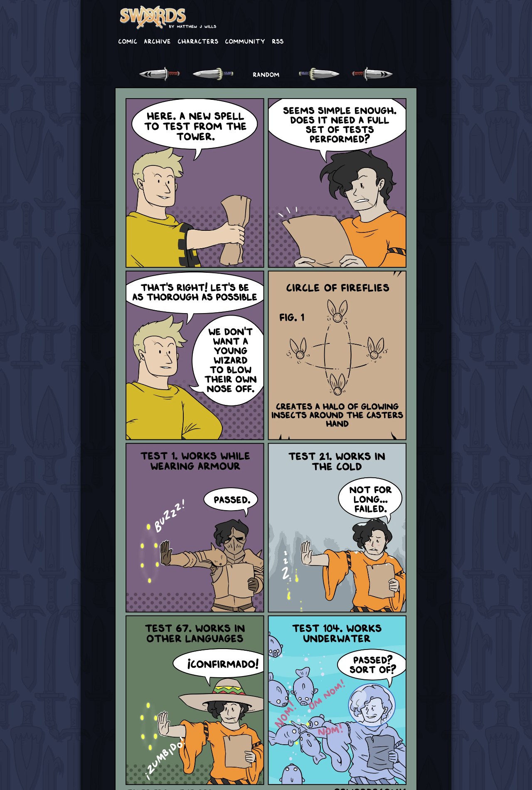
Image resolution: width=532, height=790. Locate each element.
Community (245, 41)
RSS (278, 41)
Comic (128, 41)
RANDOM (266, 74)
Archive (157, 41)
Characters (198, 41)
